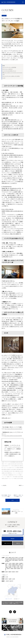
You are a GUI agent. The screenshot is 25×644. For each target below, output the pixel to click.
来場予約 (18, 543)
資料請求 (13, 539)
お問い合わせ (7, 543)
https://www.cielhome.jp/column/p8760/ (13, 436)
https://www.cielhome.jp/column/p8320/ (13, 429)
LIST (12, 500)
